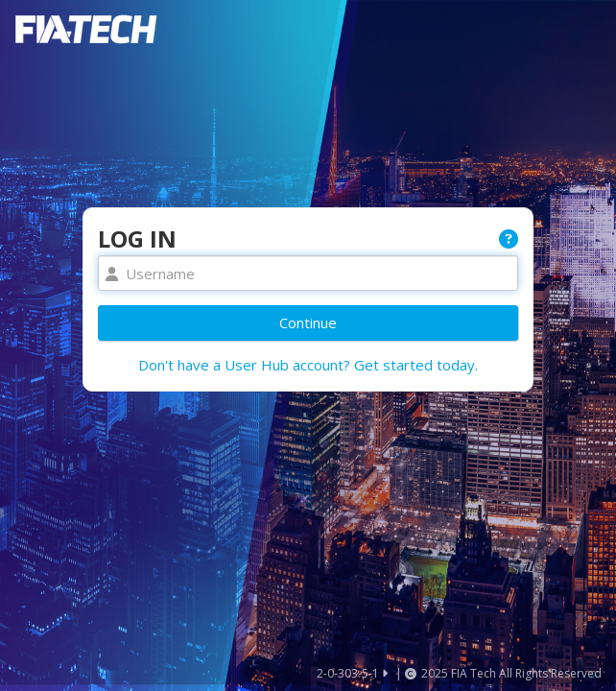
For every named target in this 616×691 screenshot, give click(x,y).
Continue (308, 322)
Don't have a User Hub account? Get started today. (308, 365)
